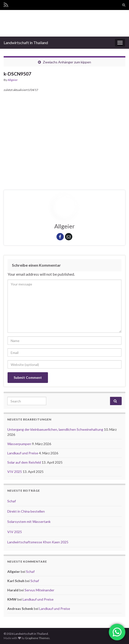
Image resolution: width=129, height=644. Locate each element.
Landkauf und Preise (23, 453)
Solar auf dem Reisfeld (24, 462)
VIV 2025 (15, 472)
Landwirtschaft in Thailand (26, 43)
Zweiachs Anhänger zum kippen (67, 62)
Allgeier (13, 80)
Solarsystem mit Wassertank (29, 522)
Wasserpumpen (20, 444)
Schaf (12, 501)
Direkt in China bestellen (26, 511)
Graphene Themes (37, 638)
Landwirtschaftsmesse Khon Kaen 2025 (38, 542)
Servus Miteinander (39, 590)
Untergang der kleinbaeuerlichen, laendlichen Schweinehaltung (56, 429)
